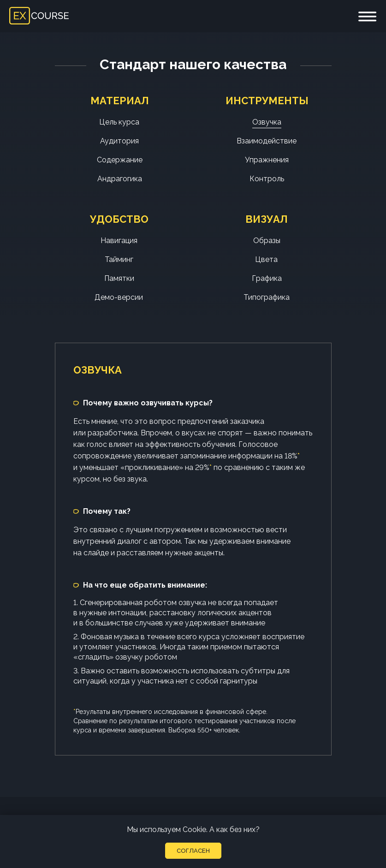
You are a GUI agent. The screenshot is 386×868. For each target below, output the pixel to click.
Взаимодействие (267, 141)
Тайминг (119, 259)
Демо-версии (119, 297)
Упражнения (267, 160)
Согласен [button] (193, 851)
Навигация (119, 241)
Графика (267, 278)
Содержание (120, 160)
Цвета (266, 259)
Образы (267, 241)
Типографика (267, 297)
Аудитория (119, 141)
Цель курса (119, 122)
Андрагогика (120, 179)
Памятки (119, 278)
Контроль (267, 179)
